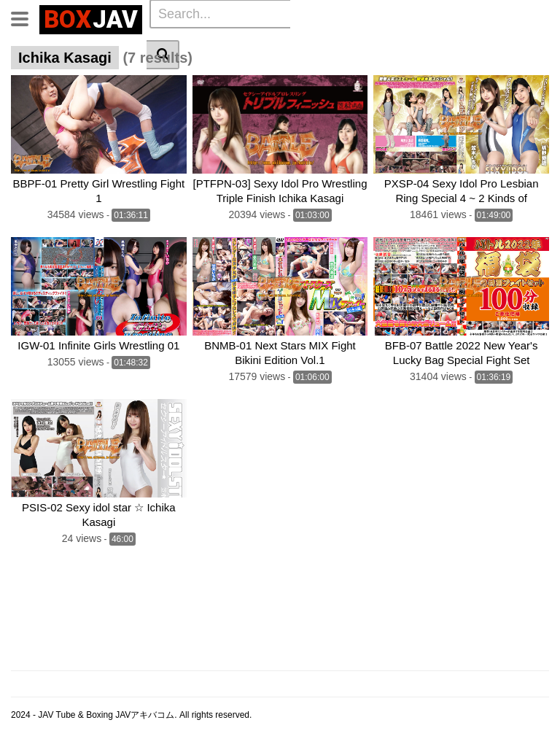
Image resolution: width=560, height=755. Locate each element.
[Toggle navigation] (25, 18)
